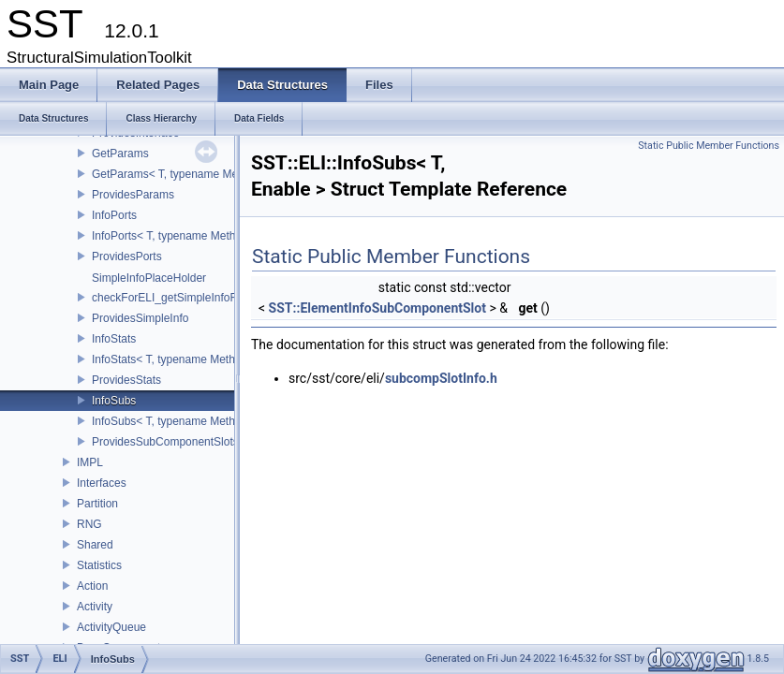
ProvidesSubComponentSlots (165, 442)
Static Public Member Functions (709, 146)
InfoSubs (114, 401)
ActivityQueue (111, 627)
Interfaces (102, 483)
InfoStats (114, 339)
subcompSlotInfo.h (441, 378)
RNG (89, 524)
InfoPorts (114, 215)
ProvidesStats (126, 380)
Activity (95, 607)
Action (92, 586)
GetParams (120, 154)
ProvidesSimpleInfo (140, 318)
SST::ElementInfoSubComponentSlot (377, 308)
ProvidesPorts (127, 256)
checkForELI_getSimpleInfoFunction (182, 298)
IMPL (90, 462)
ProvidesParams (133, 195)
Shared (95, 545)
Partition (97, 504)
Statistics (99, 565)
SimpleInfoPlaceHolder (149, 278)
